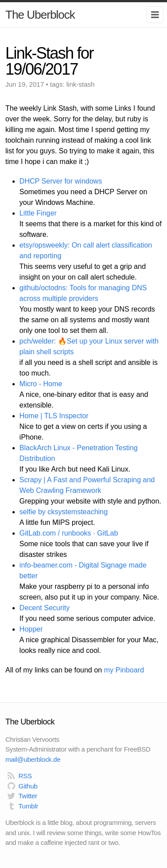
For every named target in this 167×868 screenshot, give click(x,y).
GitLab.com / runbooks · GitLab (69, 533)
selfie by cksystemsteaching (64, 512)
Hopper (31, 629)
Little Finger (38, 213)
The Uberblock (40, 15)
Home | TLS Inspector (54, 416)
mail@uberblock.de (33, 759)
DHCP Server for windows (61, 181)
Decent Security (45, 608)
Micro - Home (41, 384)
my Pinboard (124, 670)
